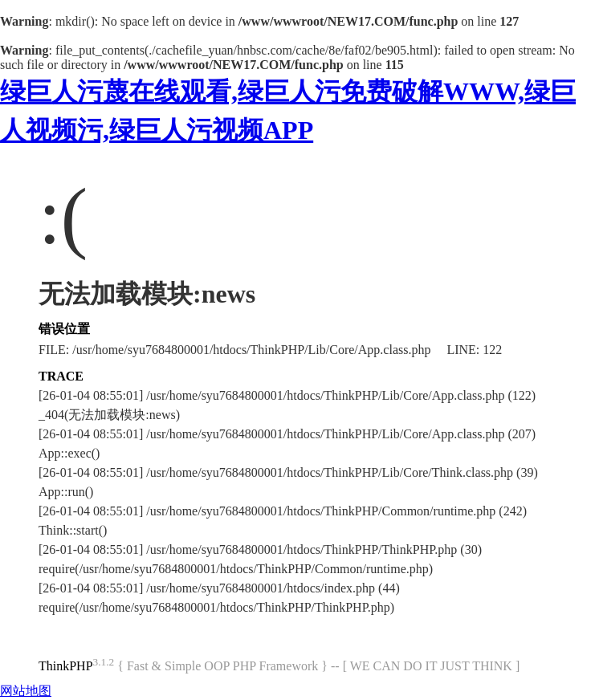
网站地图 (26, 691)
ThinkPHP (66, 666)
